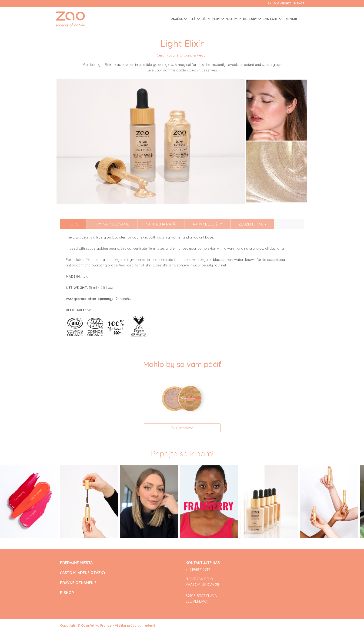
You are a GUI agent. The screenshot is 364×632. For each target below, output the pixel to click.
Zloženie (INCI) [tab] (252, 224)
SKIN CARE (270, 19)
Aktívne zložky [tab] (207, 224)
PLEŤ (193, 19)
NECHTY (232, 19)
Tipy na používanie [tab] (112, 224)
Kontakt (292, 19)
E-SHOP (299, 3)
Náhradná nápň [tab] (161, 224)
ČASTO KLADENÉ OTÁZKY (83, 573)
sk (270, 3)
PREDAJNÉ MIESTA (76, 563)
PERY (217, 19)
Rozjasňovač (182, 428)
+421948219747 (198, 570)
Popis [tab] (73, 224)
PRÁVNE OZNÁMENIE (78, 583)
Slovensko (283, 3)
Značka (177, 19)
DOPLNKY (250, 19)
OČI (204, 19)
